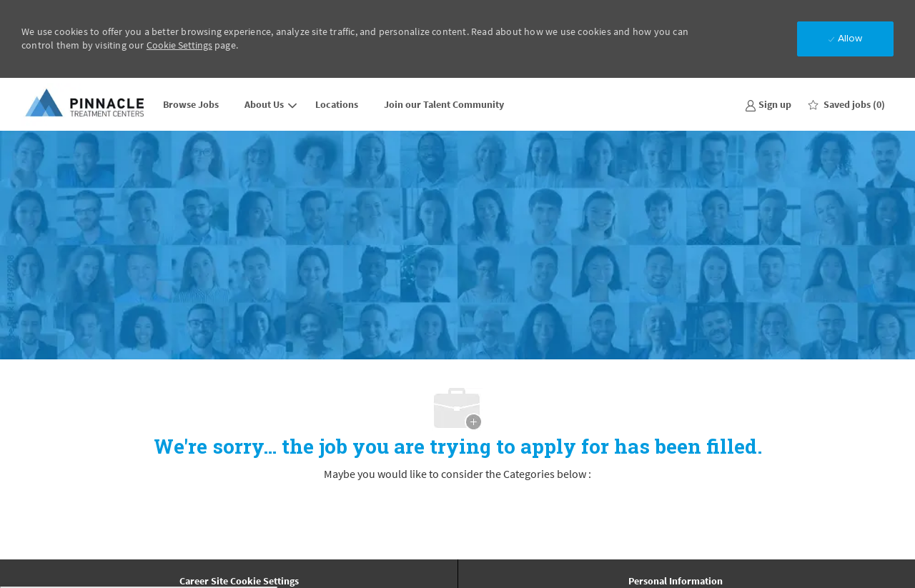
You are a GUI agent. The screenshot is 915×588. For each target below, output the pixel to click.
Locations (337, 104)
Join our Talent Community (444, 104)
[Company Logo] (86, 104)
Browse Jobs (191, 104)
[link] (768, 104)
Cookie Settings (179, 45)
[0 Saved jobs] (847, 104)
